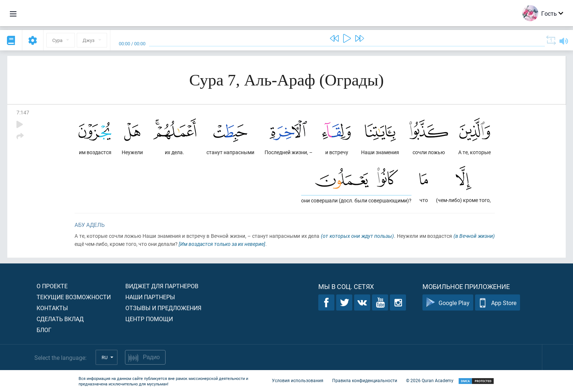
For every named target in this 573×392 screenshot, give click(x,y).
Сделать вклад (60, 319)
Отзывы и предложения (163, 308)
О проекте (52, 286)
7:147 (23, 112)
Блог (44, 330)
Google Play (448, 303)
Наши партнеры (150, 297)
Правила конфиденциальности (365, 380)
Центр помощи (149, 319)
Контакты (52, 308)
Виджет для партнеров (162, 286)
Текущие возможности (74, 297)
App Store (498, 303)
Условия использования (298, 380)
